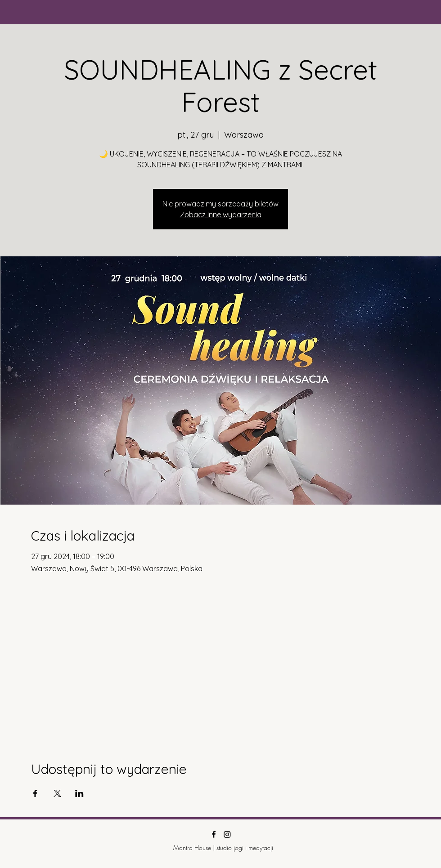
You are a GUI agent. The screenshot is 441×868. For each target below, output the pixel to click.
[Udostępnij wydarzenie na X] (57, 793)
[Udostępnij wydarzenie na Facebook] (35, 793)
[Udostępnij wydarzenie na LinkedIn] (79, 793)
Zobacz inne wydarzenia (221, 215)
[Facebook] (214, 834)
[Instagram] (227, 834)
